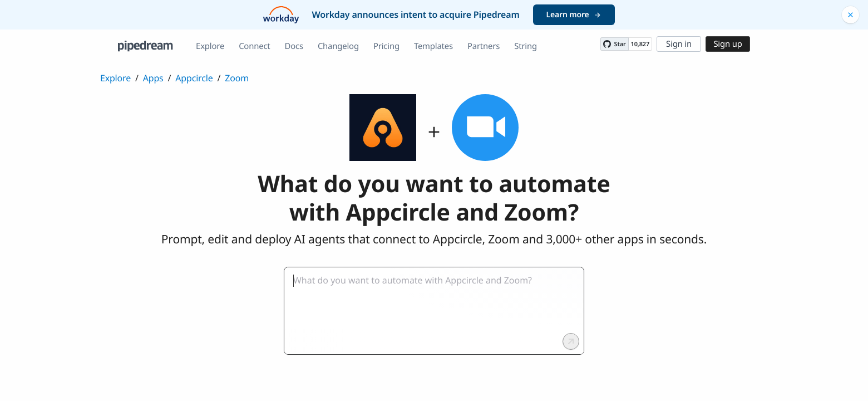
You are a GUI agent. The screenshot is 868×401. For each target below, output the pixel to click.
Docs (294, 46)
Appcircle (194, 78)
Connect (254, 46)
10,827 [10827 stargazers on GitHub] (640, 44)
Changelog (338, 46)
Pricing (386, 46)
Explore (210, 46)
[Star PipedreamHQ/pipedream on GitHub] (614, 44)
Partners (484, 46)
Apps (153, 78)
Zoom (237, 78)
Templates (433, 46)
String (526, 46)
